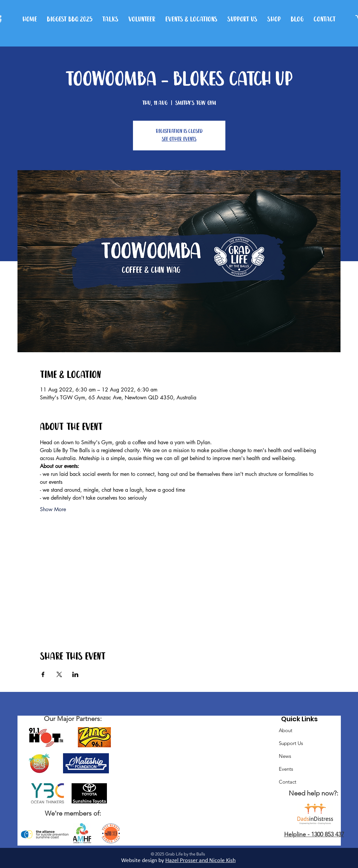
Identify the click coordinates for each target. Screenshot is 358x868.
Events (286, 769)
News (285, 756)
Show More (53, 509)
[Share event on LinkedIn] (75, 674)
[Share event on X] (59, 674)
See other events (179, 139)
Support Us (291, 743)
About (286, 730)
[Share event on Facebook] (43, 674)
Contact (288, 782)
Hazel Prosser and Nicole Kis (199, 861)
